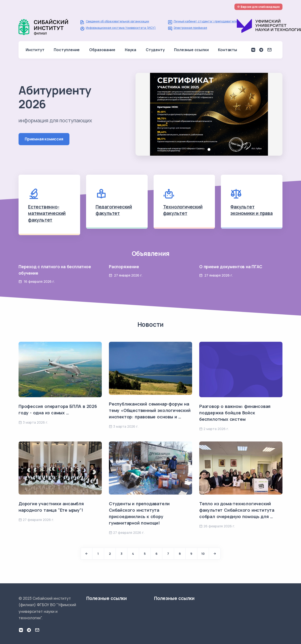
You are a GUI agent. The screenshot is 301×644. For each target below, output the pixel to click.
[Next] (215, 554)
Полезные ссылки (191, 50)
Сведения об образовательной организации (117, 21)
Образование (102, 50)
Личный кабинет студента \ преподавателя (205, 21)
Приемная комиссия (44, 139)
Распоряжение (124, 267)
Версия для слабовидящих (258, 7)
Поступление (67, 50)
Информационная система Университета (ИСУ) (121, 28)
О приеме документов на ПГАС (231, 267)
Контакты (227, 50)
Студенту (155, 50)
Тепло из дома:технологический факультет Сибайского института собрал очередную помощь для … (237, 510)
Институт (35, 50)
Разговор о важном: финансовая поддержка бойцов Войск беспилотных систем (235, 413)
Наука (131, 50)
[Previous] (87, 554)
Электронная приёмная (190, 28)
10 (203, 554)
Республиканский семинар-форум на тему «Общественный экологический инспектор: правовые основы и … (150, 410)
